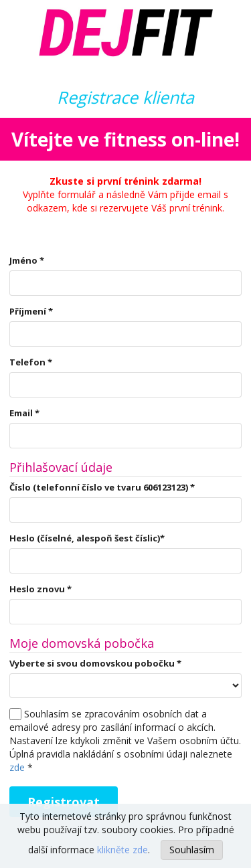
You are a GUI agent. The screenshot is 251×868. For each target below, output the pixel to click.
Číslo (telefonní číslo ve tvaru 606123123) (102, 487)
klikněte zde (122, 850)
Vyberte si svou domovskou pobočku (95, 663)
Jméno (27, 260)
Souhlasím (192, 850)
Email (24, 413)
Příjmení (31, 311)
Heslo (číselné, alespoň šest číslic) (87, 538)
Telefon (31, 362)
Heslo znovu (40, 589)
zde (17, 767)
